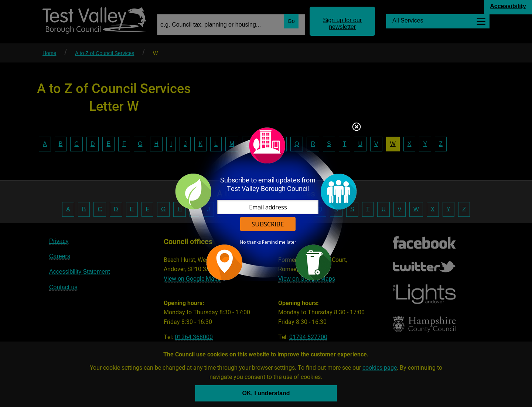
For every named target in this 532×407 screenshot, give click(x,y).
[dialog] (266, 204)
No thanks (250, 242)
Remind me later (279, 242)
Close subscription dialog (357, 127)
